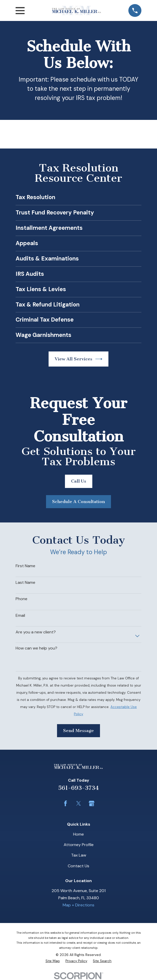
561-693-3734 (78, 788)
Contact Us (78, 866)
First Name (25, 566)
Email (20, 615)
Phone (21, 599)
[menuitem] (53, 961)
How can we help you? (36, 648)
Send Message (78, 731)
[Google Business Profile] (92, 803)
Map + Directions (78, 905)
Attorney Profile (79, 845)
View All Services (79, 359)
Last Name (25, 582)
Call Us (79, 481)
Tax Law (79, 855)
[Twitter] (78, 803)
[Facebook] (65, 803)
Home (78, 834)
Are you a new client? (36, 632)
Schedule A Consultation (78, 502)
